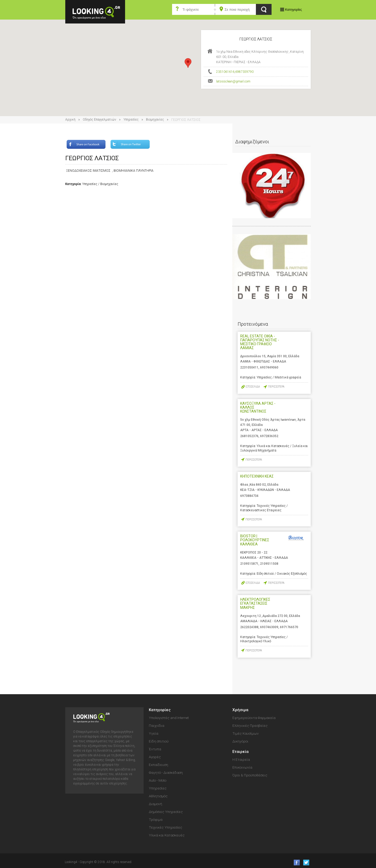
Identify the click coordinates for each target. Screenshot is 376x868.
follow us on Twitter (306, 862)
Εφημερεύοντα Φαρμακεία (254, 718)
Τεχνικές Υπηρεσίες (166, 827)
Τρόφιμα (156, 819)
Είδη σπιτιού (159, 741)
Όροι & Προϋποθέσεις (250, 775)
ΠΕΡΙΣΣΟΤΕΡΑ (276, 387)
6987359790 (244, 72)
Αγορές (155, 757)
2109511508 (269, 564)
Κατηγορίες (293, 10)
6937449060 (269, 367)
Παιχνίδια (157, 726)
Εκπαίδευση (158, 765)
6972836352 (269, 436)
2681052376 (249, 436)
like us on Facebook (295, 862)
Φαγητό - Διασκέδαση (166, 772)
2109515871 (249, 564)
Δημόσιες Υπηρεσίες (166, 812)
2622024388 (249, 627)
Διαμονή (155, 804)
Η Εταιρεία (241, 759)
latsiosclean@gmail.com (233, 81)
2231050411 (249, 367)
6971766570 (289, 627)
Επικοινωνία (242, 767)
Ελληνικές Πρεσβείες (250, 726)
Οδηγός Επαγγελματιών (99, 120)
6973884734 (249, 496)
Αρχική (70, 120)
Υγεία (154, 733)
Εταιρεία (240, 752)
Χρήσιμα (240, 710)
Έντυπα (155, 749)
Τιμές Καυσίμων (246, 733)
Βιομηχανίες (155, 120)
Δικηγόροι (240, 741)
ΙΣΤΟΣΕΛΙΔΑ (253, 387)
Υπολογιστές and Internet (169, 718)
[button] (188, 63)
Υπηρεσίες (131, 120)
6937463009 (269, 627)
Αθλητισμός (158, 796)
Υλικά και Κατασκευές (167, 835)
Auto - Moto (158, 780)
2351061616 (225, 72)
